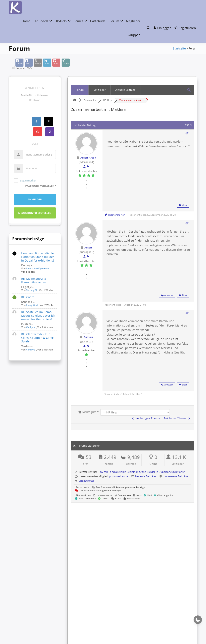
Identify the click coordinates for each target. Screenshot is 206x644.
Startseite (179, 48)
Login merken (25, 180)
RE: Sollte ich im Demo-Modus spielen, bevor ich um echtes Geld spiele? (38, 316)
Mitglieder (133, 21)
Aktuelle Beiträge (125, 90)
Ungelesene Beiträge (176, 476)
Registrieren (185, 28)
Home (26, 21)
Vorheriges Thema (146, 418)
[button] (148, 28)
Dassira (88, 337)
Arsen (88, 247)
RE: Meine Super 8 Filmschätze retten (34, 280)
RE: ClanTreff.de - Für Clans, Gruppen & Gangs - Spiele (39, 338)
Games (78, 21)
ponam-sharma (119, 476)
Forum (115, 21)
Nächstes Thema (177, 418)
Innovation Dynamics (38, 268)
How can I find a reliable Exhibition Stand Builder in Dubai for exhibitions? (38, 257)
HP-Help (61, 21)
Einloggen (162, 28)
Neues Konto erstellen (35, 213)
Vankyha (31, 327)
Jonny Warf (32, 305)
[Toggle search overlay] (148, 28)
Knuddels (42, 21)
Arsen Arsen (88, 158)
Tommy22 (32, 290)
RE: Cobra (28, 297)
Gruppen (134, 35)
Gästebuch (98, 21)
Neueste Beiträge (145, 476)
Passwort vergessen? (41, 186)
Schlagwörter (86, 481)
